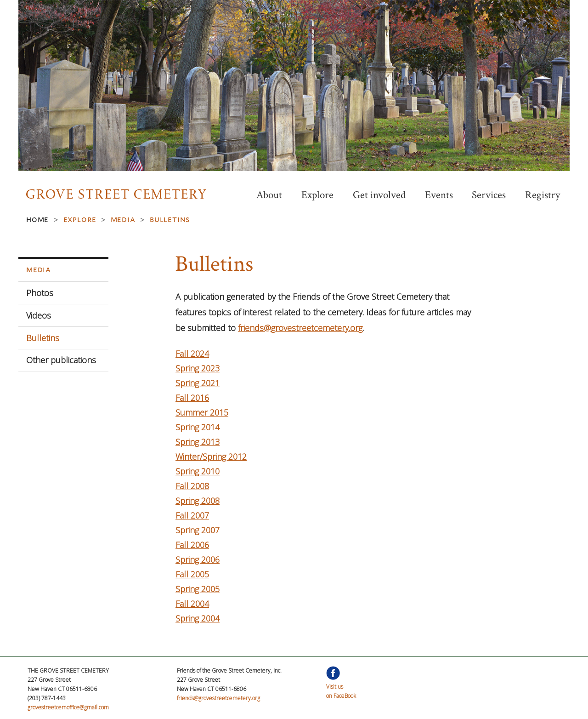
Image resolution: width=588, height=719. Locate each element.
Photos (40, 293)
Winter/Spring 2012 (211, 457)
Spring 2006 (198, 559)
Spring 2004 (198, 618)
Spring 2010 (198, 471)
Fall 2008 (192, 486)
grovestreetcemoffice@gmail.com (68, 707)
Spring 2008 (198, 501)
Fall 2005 (192, 574)
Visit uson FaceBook (341, 687)
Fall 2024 (192, 354)
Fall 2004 (192, 604)
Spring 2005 (198, 589)
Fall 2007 (192, 515)
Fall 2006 (192, 545)
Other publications (61, 360)
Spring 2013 (198, 442)
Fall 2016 (192, 398)
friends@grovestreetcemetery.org (300, 328)
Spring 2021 (198, 383)
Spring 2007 (198, 530)
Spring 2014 (198, 427)
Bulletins (43, 338)
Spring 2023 (198, 368)
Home (37, 219)
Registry (543, 195)
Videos (39, 315)
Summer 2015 (202, 412)
